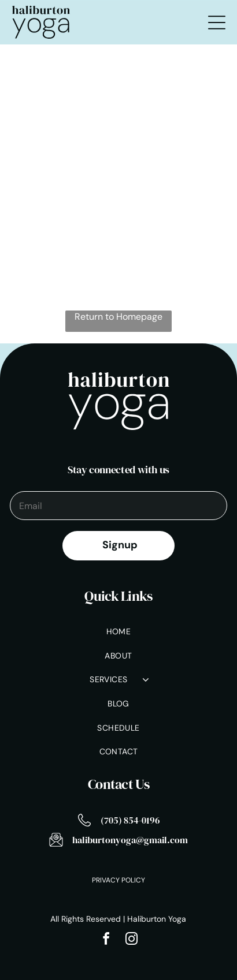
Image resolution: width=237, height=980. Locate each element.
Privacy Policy (118, 880)
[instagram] (131, 940)
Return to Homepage (118, 317)
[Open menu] (217, 23)
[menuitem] (118, 633)
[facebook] (106, 940)
